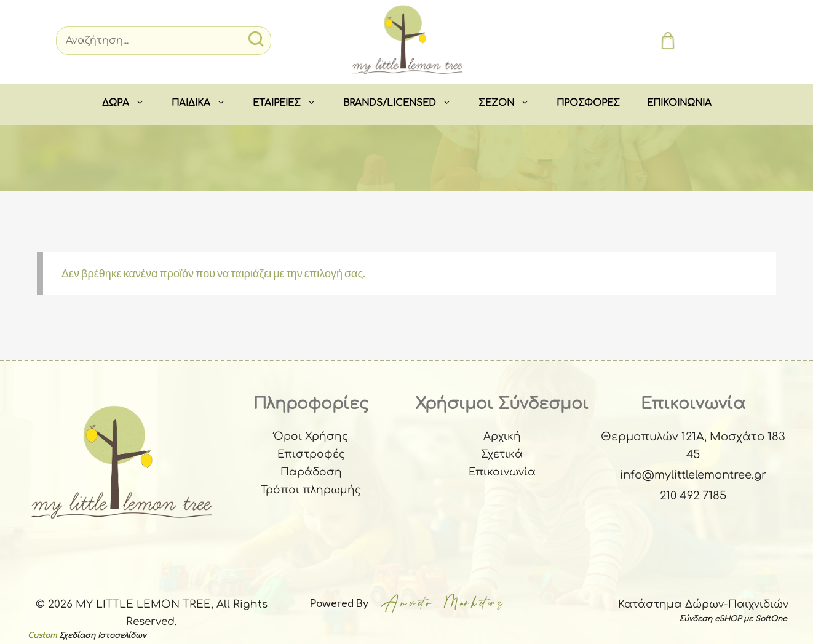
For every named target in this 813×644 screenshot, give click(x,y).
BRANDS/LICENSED (404, 103)
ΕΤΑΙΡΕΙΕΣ (291, 103)
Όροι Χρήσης (311, 436)
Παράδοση (311, 472)
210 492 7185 (693, 496)
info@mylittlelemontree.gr (693, 475)
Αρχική (502, 436)
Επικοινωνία (502, 472)
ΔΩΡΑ (130, 103)
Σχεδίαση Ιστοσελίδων (102, 635)
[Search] (164, 41)
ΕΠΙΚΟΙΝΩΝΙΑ (679, 103)
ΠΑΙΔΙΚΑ (205, 103)
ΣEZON (511, 103)
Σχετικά (502, 454)
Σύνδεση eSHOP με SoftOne (733, 619)
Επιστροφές (311, 454)
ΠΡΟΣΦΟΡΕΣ (588, 103)
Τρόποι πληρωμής (311, 490)
